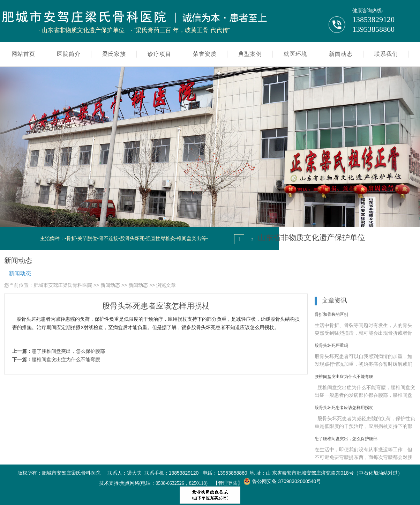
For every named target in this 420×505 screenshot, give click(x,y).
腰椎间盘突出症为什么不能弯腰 (66, 359)
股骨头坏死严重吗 (331, 346)
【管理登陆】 (228, 483)
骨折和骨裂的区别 (331, 314)
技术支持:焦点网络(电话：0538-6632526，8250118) (153, 483)
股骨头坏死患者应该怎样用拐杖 (344, 408)
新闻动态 (20, 273)
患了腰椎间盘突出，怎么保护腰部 (68, 351)
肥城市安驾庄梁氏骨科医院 (63, 285)
